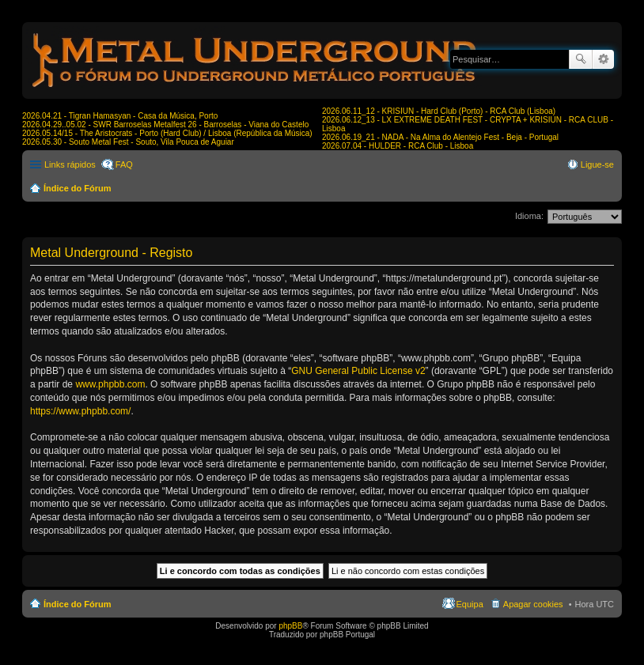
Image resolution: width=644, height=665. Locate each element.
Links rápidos (70, 164)
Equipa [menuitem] (470, 604)
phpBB (290, 626)
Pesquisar (581, 59)
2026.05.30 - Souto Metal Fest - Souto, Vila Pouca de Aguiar (128, 142)
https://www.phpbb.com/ (80, 411)
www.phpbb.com (110, 384)
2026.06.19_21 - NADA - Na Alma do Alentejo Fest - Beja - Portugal (440, 137)
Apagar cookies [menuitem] (533, 604)
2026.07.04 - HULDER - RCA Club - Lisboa (398, 146)
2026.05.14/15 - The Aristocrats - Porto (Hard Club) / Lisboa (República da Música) (167, 133)
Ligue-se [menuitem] (597, 164)
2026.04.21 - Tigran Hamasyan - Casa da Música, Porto (120, 116)
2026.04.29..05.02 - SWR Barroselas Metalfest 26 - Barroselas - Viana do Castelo (165, 125)
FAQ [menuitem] (124, 164)
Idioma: (529, 216)
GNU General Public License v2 (358, 371)
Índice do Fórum (78, 188)
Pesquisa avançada (603, 59)
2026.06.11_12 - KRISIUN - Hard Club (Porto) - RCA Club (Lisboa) (439, 111)
